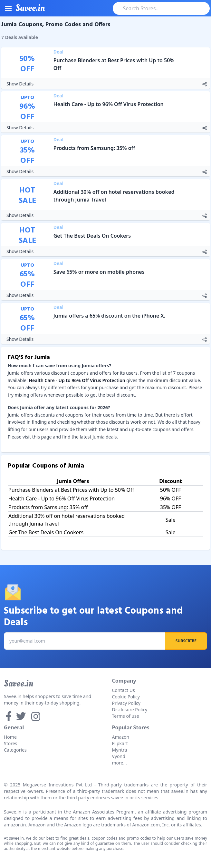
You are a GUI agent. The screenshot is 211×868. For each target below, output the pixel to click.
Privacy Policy (126, 703)
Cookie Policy (126, 697)
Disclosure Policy (130, 710)
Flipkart (120, 743)
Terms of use (126, 716)
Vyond (119, 756)
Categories (15, 750)
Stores (10, 743)
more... (120, 763)
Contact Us (124, 690)
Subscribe (186, 641)
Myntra (120, 750)
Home (10, 737)
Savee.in (19, 684)
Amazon (121, 737)
